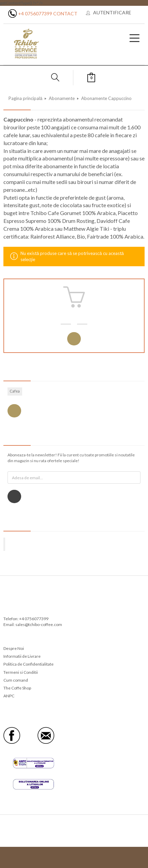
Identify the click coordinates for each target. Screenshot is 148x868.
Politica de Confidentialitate (28, 664)
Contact (65, 13)
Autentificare (112, 12)
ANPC (9, 696)
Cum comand (16, 680)
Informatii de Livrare (22, 656)
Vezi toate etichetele (14, 411)
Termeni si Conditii (21, 672)
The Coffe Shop (17, 688)
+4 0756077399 (35, 13)
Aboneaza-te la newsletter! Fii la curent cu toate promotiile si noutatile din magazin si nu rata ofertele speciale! (71, 458)
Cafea (15, 391)
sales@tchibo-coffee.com (39, 624)
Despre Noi (14, 648)
